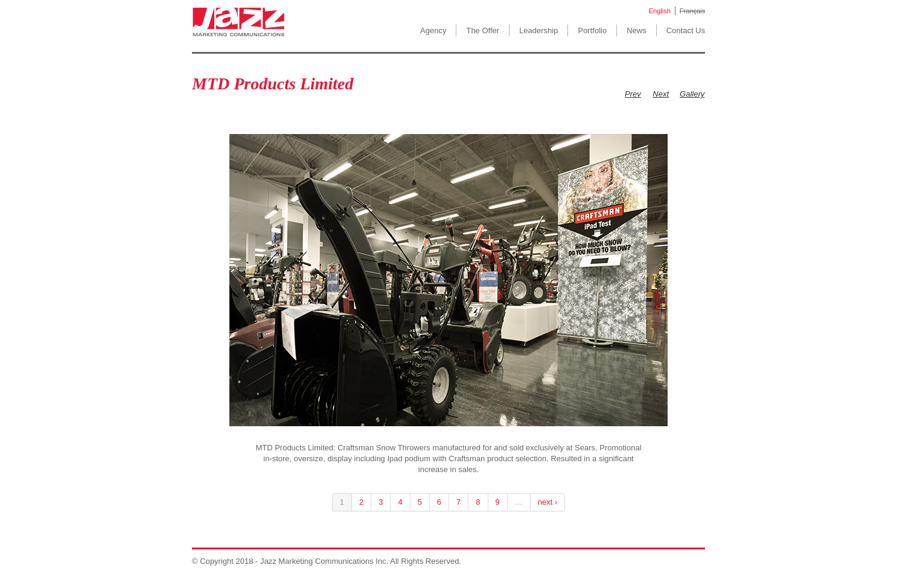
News (637, 30)
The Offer (483, 30)
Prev (633, 94)
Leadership (538, 30)
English (660, 11)
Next (661, 94)
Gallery (692, 94)
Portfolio (592, 30)
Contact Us (686, 30)
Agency (433, 30)
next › (548, 502)
